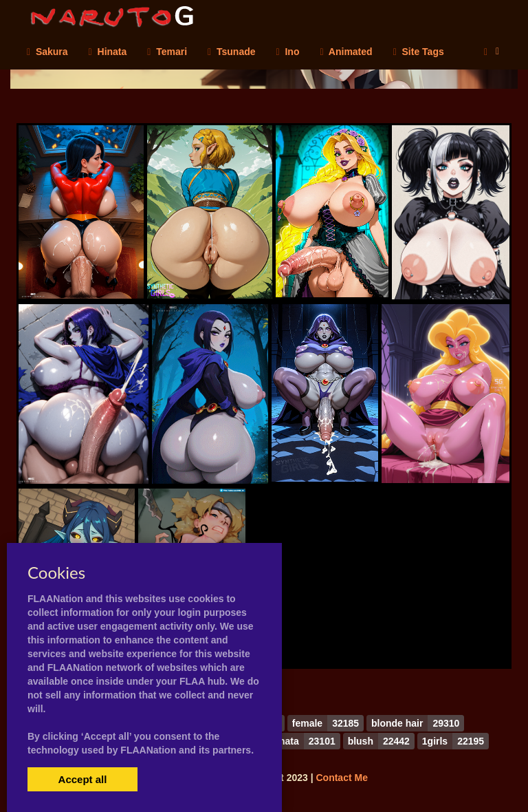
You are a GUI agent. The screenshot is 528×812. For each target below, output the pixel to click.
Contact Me (341, 778)
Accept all (83, 779)
